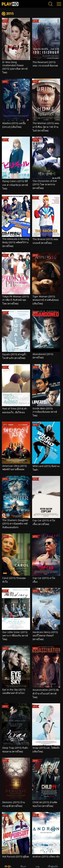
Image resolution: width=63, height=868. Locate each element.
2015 (10, 13)
